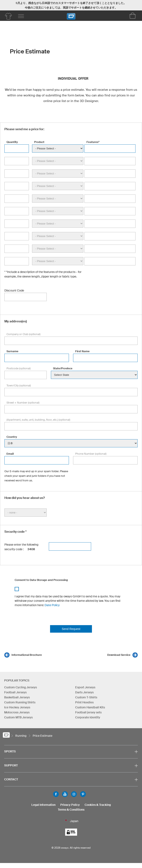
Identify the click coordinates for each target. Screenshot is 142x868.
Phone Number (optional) (91, 454)
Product (39, 142)
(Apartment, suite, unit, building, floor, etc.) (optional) (38, 420)
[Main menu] (21, 16)
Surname (12, 351)
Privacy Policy (70, 805)
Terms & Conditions (71, 810)
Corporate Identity (88, 717)
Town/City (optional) (19, 385)
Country (12, 437)
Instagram (74, 794)
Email (10, 454)
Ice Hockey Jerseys (17, 707)
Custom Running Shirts (20, 702)
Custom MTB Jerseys (18, 717)
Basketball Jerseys (17, 697)
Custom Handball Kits (90, 707)
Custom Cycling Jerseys (21, 687)
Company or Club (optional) (23, 334)
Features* (93, 142)
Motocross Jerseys (17, 712)
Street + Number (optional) (23, 403)
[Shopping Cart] (133, 16)
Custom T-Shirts (86, 697)
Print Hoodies (84, 702)
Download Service (119, 655)
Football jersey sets (88, 712)
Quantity (12, 142)
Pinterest (83, 794)
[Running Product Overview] (8, 16)
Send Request (71, 629)
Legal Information (43, 805)
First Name (82, 351)
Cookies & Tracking (98, 805)
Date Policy (52, 605)
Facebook (56, 794)
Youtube (65, 794)
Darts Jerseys (84, 692)
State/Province (63, 368)
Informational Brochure (27, 655)
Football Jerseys (15, 692)
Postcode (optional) (19, 368)
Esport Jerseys (85, 687)
